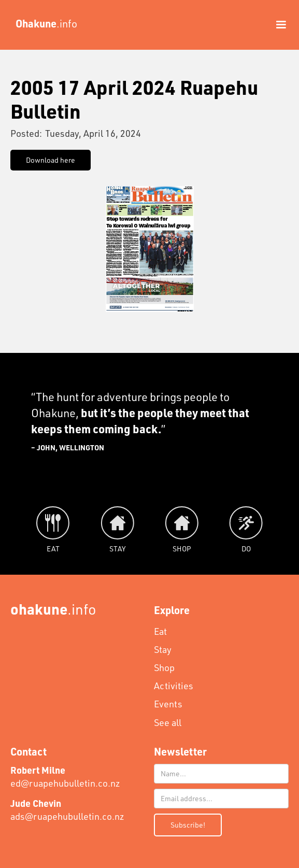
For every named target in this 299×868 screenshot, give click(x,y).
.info (53, 609)
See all (168, 722)
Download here (51, 160)
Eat (160, 631)
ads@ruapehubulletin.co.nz (67, 810)
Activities (174, 686)
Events (168, 704)
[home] (44, 23)
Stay (163, 649)
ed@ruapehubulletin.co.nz (65, 777)
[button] (276, 25)
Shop (164, 667)
